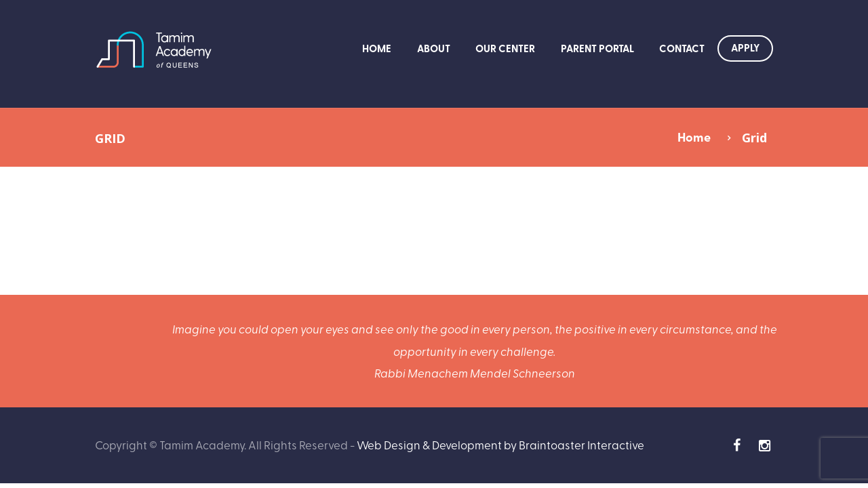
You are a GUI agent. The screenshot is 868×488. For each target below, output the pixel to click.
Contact (682, 48)
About (434, 48)
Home (377, 48)
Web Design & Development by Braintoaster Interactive (500, 444)
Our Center (505, 48)
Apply (745, 47)
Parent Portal (597, 48)
